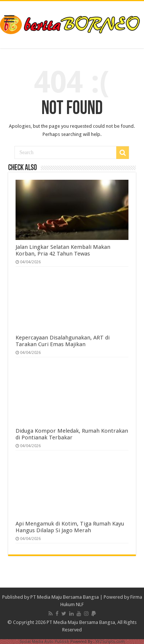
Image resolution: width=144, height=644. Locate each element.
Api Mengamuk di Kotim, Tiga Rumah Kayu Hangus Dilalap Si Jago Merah (70, 527)
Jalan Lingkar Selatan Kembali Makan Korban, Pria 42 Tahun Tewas (63, 250)
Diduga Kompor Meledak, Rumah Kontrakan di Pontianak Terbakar (72, 434)
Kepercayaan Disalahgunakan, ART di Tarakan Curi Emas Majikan (63, 341)
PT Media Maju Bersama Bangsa (65, 597)
